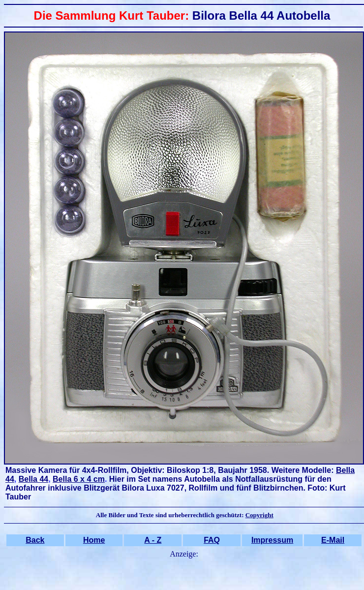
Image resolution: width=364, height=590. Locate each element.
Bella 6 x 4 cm (79, 479)
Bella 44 (33, 479)
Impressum (272, 540)
